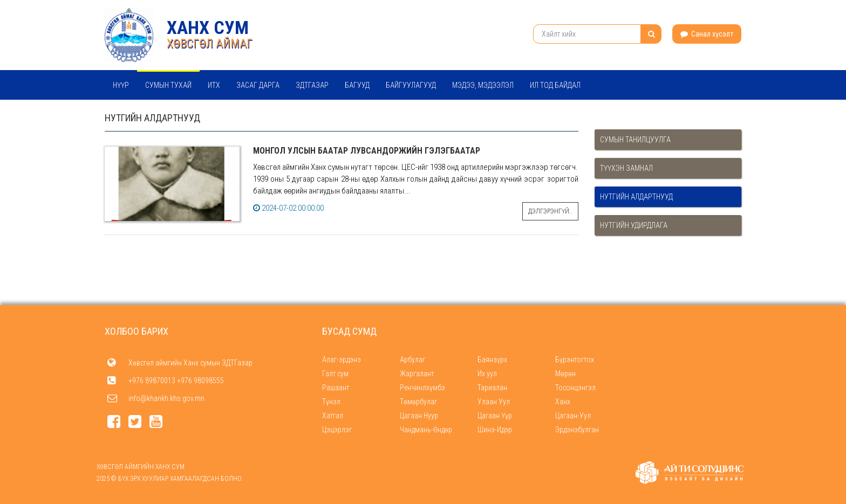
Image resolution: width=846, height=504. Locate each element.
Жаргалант (417, 374)
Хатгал (333, 416)
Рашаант (336, 388)
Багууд (357, 85)
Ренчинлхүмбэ (422, 388)
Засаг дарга (258, 85)
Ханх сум (208, 27)
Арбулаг (412, 360)
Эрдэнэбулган (577, 430)
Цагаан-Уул (573, 416)
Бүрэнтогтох (575, 360)
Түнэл (331, 402)
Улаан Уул (494, 402)
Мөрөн (565, 374)
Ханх (563, 402)
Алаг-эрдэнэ (342, 360)
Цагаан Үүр (495, 416)
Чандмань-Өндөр (426, 430)
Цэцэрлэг (337, 430)
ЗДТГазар (312, 85)
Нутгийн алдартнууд (636, 197)
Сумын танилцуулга (635, 140)
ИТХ (214, 85)
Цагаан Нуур (419, 416)
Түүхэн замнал (626, 168)
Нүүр (121, 85)
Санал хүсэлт (707, 34)
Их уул (487, 374)
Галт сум (335, 374)
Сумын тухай (168, 85)
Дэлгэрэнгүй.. (550, 211)
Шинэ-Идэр (495, 430)
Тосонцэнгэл (575, 388)
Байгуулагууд (411, 85)
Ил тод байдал (555, 85)
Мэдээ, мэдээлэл (483, 85)
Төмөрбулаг (418, 402)
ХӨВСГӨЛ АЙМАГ (210, 43)
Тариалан (492, 388)
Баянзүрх (492, 360)
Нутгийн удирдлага (634, 225)
